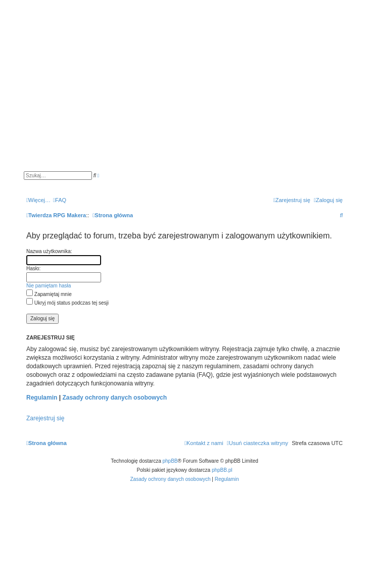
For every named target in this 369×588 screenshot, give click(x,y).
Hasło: (33, 268)
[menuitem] (60, 200)
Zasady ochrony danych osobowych (114, 398)
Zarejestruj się (45, 418)
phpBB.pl (222, 470)
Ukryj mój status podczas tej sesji (67, 303)
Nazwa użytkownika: (49, 251)
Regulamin (42, 398)
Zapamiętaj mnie (49, 294)
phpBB (170, 461)
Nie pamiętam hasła (49, 286)
